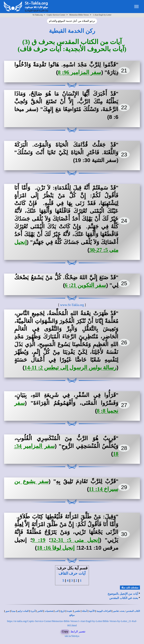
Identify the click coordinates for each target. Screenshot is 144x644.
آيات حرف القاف (72, 573)
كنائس (40, 611)
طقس (77, 611)
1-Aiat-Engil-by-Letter (102, 15)
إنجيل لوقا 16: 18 (56, 548)
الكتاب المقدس (133, 611)
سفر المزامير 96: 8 (80, 72)
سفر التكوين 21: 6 (86, 285)
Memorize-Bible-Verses (79, 15)
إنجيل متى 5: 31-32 (75, 540)
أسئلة (85, 611)
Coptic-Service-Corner (56, 15)
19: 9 (39, 540)
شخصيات (49, 611)
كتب (57, 611)
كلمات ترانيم (23, 611)
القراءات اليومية (104, 611)
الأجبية (92, 611)
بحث (122, 611)
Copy (65, 631)
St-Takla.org (38, 15)
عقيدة (70, 611)
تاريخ (63, 611)
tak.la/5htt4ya (72, 636)
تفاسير (116, 611)
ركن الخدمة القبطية (72, 31)
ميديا (13, 611)
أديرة (33, 611)
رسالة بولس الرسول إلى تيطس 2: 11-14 (71, 368)
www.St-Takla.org (72, 305)
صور (7, 611)
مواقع (72, 615)
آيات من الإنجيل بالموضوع (123, 594)
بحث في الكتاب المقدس (124, 598)
